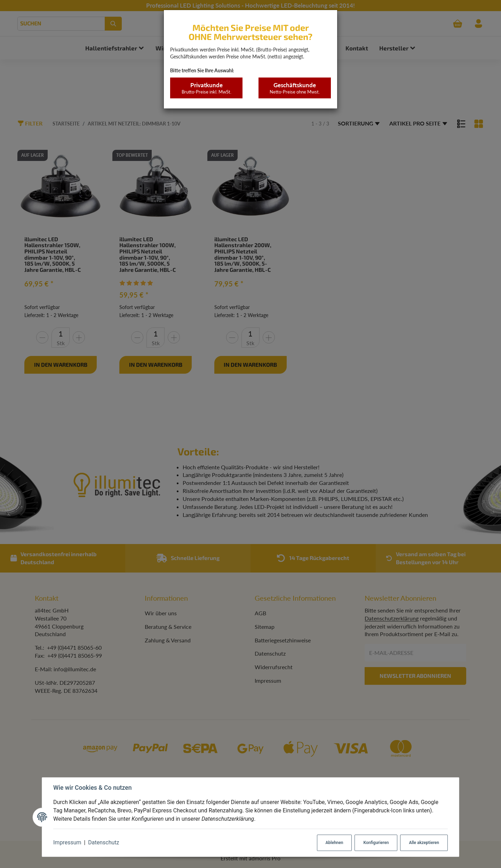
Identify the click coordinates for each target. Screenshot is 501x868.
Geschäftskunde (295, 88)
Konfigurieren (376, 843)
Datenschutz (104, 842)
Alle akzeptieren (424, 843)
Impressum (67, 842)
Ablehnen (335, 843)
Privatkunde (206, 88)
